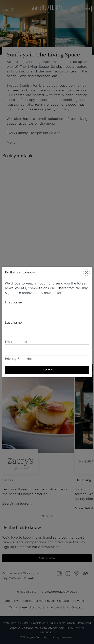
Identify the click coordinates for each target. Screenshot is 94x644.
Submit (47, 370)
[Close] (86, 272)
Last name (13, 322)
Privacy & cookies (19, 359)
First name (13, 302)
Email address (16, 342)
